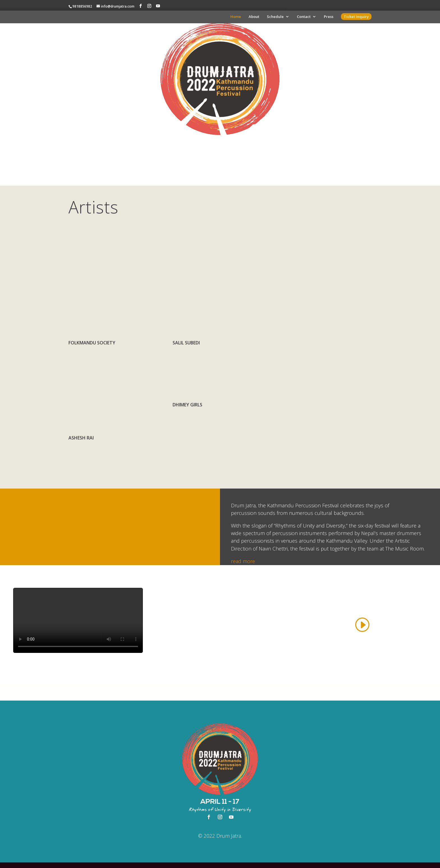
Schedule (275, 17)
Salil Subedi (186, 343)
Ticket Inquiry (356, 17)
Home (236, 17)
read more (243, 561)
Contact (304, 17)
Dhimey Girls (187, 405)
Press (329, 17)
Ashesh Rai (81, 438)
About (254, 17)
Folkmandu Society (92, 343)
